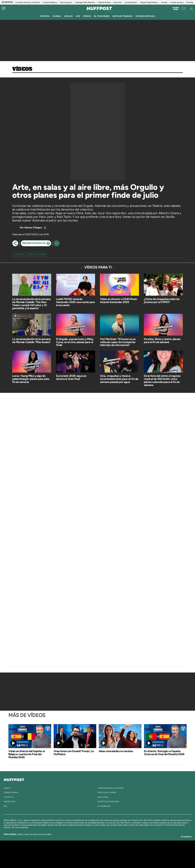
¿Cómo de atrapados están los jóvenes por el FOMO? (162, 301)
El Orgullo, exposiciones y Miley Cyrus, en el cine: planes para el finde (75, 342)
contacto (9, 797)
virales (68, 16)
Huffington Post (67, 854)
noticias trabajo (123, 16)
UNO (84, 854)
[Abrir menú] (4, 8)
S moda (117, 859)
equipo (7, 788)
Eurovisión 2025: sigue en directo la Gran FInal (71, 377)
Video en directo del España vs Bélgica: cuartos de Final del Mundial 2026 (27, 754)
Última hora (176, 9)
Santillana (92, 850)
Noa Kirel (117, 2)
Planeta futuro (138, 854)
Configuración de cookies (111, 788)
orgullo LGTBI (36, 255)
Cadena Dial (116, 854)
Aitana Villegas (33, 228)
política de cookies (107, 793)
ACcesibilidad (104, 806)
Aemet (164, 2)
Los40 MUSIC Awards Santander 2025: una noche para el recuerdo (75, 302)
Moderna (76, 859)
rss (5, 806)
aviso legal (103, 797)
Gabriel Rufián (104, 2)
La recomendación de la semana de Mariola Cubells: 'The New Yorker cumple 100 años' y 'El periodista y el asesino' (31, 304)
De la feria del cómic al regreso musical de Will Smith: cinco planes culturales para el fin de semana (162, 380)
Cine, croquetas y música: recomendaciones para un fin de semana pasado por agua (119, 379)
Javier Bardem (131, 2)
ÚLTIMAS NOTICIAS (145, 16)
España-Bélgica (50, 2)
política (45, 16)
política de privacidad (108, 802)
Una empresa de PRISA (36, 852)
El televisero (102, 16)
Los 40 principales (77, 850)
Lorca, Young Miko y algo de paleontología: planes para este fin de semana (31, 379)
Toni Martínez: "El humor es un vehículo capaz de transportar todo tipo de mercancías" (118, 342)
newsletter (10, 802)
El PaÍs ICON (104, 859)
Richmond (61, 859)
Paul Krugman (66, 2)
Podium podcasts (91, 859)
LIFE (78, 16)
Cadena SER (121, 850)
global (57, 16)
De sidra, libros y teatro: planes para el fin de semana (162, 341)
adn (141, 850)
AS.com (130, 850)
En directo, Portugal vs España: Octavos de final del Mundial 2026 (164, 753)
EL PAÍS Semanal (127, 854)
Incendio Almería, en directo (28, 2)
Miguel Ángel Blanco (149, 2)
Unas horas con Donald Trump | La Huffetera (74, 753)
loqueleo (130, 859)
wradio (92, 854)
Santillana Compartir (108, 850)
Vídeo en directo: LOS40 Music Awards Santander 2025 (119, 301)
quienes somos (11, 793)
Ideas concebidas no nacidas (116, 751)
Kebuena (149, 854)
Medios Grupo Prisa (36, 859)
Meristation (145, 859)
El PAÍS (63, 850)
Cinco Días (104, 854)
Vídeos (22, 69)
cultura (19, 255)
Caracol (152, 850)
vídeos (87, 16)
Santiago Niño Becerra (85, 2)
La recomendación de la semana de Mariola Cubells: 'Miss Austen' (31, 341)
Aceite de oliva (177, 2)
